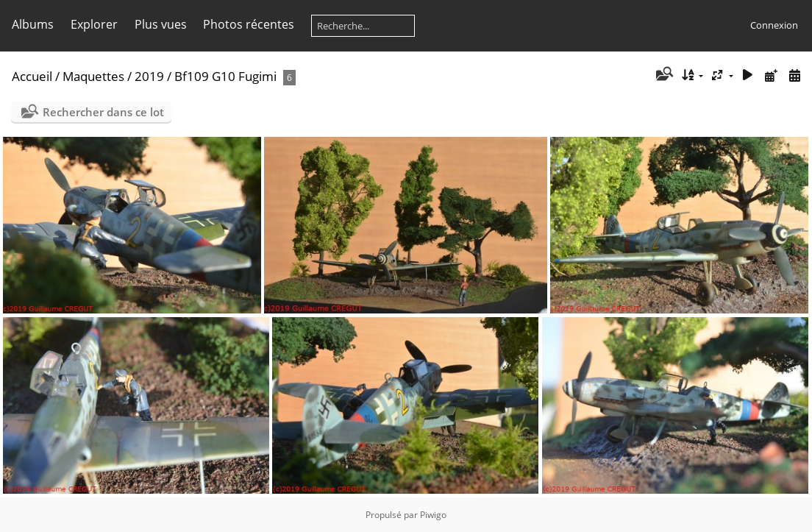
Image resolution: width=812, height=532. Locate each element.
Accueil (32, 76)
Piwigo (433, 515)
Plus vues (161, 24)
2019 (149, 76)
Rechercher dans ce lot (103, 112)
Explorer (94, 24)
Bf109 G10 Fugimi (225, 76)
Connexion (774, 25)
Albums (33, 24)
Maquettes (93, 76)
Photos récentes (249, 24)
